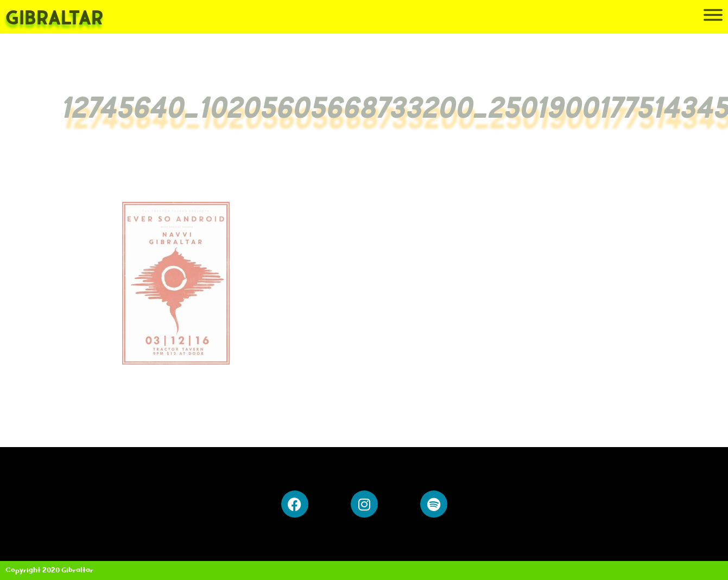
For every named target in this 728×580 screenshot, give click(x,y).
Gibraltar (54, 19)
